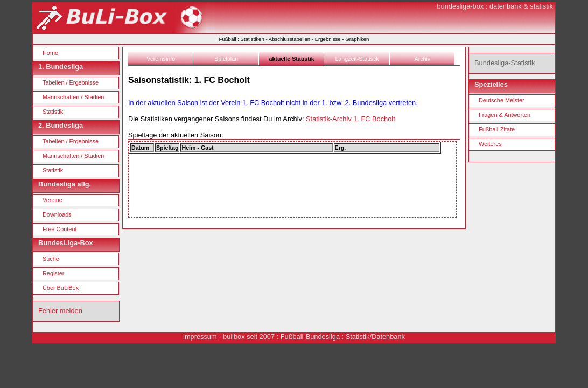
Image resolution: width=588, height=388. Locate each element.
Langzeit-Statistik (357, 59)
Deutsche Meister (502, 100)
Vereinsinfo (161, 59)
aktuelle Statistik (292, 59)
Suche (51, 259)
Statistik (53, 112)
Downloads (57, 214)
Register (54, 273)
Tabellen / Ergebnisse (71, 82)
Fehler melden (60, 311)
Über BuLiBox (61, 288)
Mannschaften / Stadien (73, 97)
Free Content (59, 229)
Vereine (52, 200)
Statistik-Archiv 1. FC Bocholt (351, 119)
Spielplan (226, 59)
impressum (200, 337)
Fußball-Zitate (497, 129)
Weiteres (490, 144)
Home (50, 53)
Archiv (423, 59)
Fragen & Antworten (505, 115)
